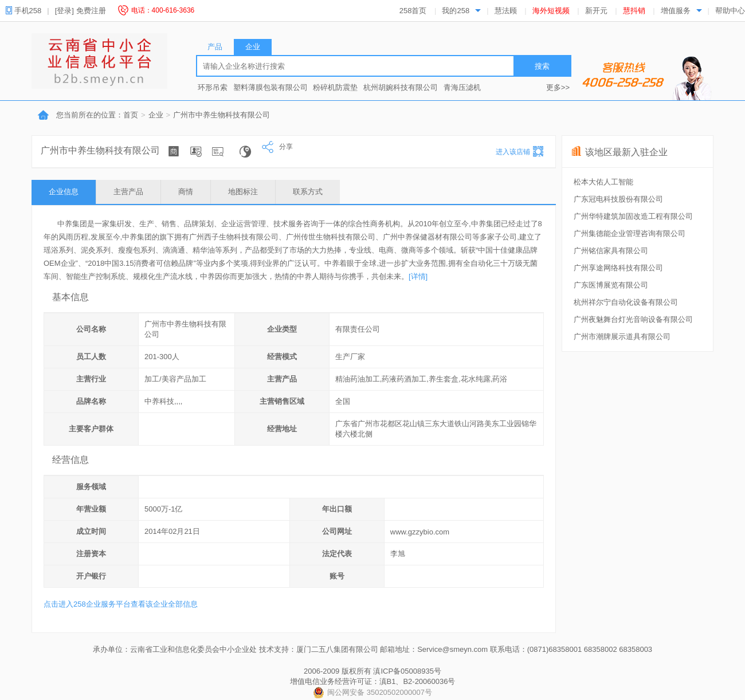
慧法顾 (506, 11)
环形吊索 (213, 87)
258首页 (413, 11)
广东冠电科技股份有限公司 (618, 199)
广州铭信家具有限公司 (611, 251)
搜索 (542, 66)
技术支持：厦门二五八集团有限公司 (319, 649)
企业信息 (64, 192)
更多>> (558, 87)
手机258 (28, 11)
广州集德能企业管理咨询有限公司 (630, 233)
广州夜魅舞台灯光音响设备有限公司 (633, 319)
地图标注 (243, 192)
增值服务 (676, 11)
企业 (156, 115)
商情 (186, 192)
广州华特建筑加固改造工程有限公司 (633, 216)
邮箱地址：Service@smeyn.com (434, 649)
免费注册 (91, 11)
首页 (131, 115)
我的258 (456, 11)
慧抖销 (634, 11)
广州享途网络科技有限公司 (618, 268)
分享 (277, 147)
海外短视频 (551, 11)
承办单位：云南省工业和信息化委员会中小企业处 (175, 649)
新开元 (596, 11)
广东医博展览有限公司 (611, 285)
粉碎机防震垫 (335, 87)
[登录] (64, 11)
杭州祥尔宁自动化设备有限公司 (626, 302)
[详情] (418, 276)
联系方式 (308, 192)
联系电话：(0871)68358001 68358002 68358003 (571, 649)
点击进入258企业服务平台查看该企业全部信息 (121, 604)
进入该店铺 (513, 152)
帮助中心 (730, 11)
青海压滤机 (462, 87)
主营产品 (128, 192)
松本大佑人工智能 (603, 182)
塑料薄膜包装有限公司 (270, 87)
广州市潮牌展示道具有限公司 (622, 337)
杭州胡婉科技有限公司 (401, 87)
